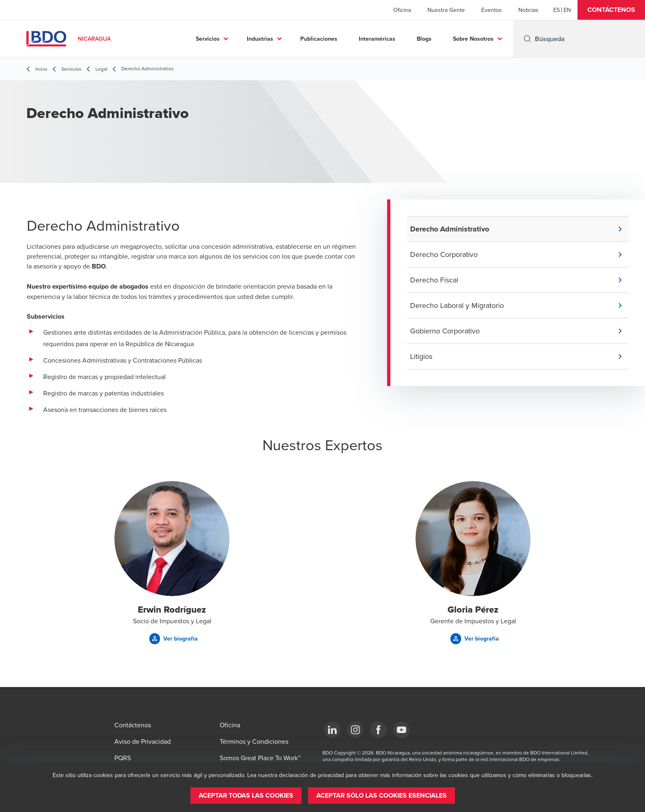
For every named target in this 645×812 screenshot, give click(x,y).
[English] (567, 10)
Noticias (528, 10)
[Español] (557, 10)
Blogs (424, 39)
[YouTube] (401, 730)
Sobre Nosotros (473, 39)
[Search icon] (527, 39)
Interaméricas (377, 39)
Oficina (402, 10)
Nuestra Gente (446, 10)
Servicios (208, 39)
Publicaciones (319, 39)
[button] (611, 10)
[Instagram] (355, 730)
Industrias (260, 39)
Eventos (492, 10)
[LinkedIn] (332, 730)
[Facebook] (378, 730)
